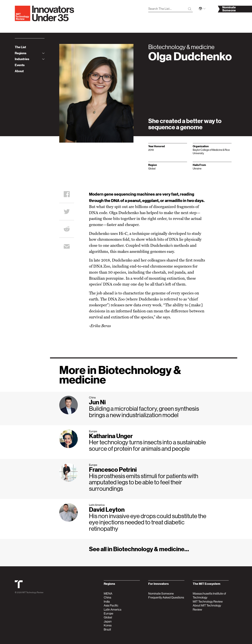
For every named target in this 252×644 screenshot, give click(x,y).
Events (20, 65)
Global (108, 617)
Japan (108, 621)
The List (20, 47)
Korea (108, 625)
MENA (108, 594)
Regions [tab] (30, 53)
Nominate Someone (161, 594)
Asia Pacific (111, 605)
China (107, 597)
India (107, 602)
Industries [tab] (30, 59)
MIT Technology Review (33, 592)
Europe (108, 613)
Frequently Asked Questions (166, 597)
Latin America (113, 610)
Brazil (107, 629)
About (19, 71)
